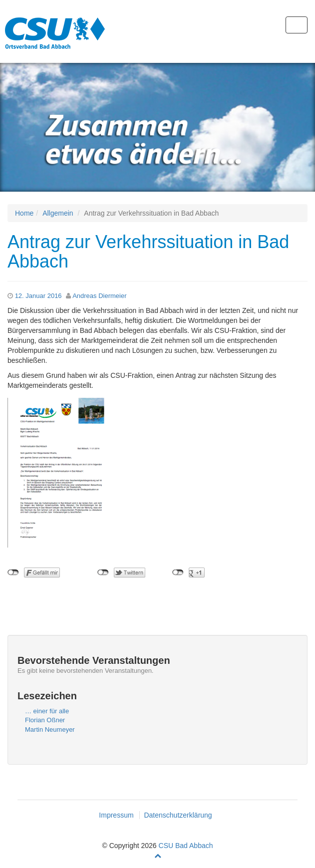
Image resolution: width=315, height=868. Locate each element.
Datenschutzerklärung (178, 815)
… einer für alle (47, 711)
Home (24, 213)
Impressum (116, 815)
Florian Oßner (45, 720)
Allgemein (58, 213)
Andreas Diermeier (99, 296)
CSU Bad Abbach (186, 846)
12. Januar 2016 (38, 296)
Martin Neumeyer (50, 729)
